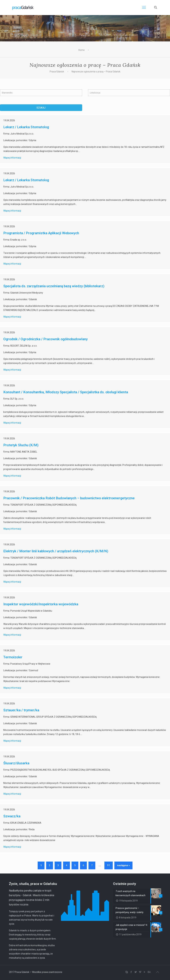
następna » (123, 865)
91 (109, 865)
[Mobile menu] (144, 7)
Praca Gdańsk (57, 72)
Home (82, 50)
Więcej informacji (12, 158)
